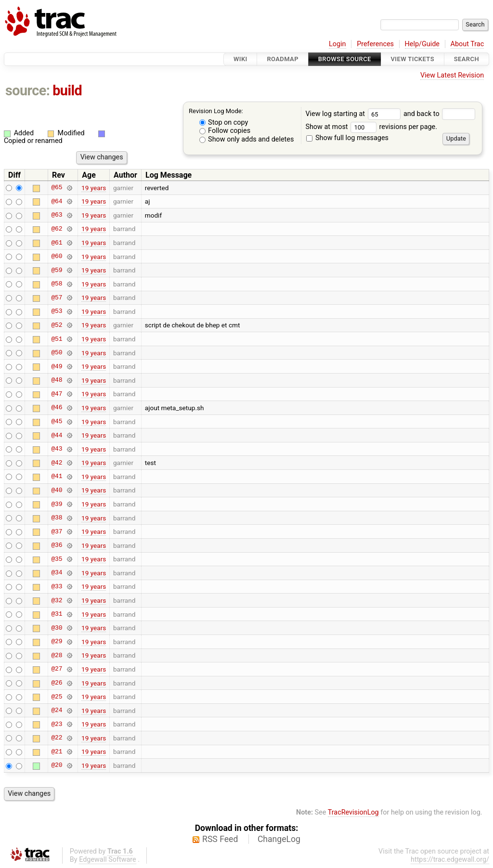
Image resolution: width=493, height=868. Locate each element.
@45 (57, 422)
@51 (57, 339)
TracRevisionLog (353, 812)
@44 (57, 435)
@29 (57, 642)
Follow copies (225, 131)
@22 (57, 738)
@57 (57, 298)
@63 (57, 215)
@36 (57, 545)
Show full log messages (347, 138)
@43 (57, 449)
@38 (57, 518)
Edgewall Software (108, 860)
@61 (57, 243)
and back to (439, 114)
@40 (57, 490)
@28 (57, 655)
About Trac (467, 44)
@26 (57, 683)
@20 (57, 765)
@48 (57, 380)
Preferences (375, 44)
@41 (57, 477)
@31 (57, 614)
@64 (57, 201)
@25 (57, 697)
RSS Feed (220, 839)
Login (337, 44)
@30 (57, 628)
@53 (57, 311)
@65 (57, 188)
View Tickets (413, 59)
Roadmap (283, 59)
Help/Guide (422, 44)
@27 (57, 669)
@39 (57, 504)
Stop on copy (224, 123)
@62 (57, 229)
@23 (57, 724)
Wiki (240, 59)
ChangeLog (279, 839)
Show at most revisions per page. (371, 127)
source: (28, 91)
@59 (57, 270)
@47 (57, 394)
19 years (94, 188)
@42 (57, 463)
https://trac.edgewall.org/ (450, 860)
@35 (57, 559)
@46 (57, 408)
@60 (57, 257)
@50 (57, 353)
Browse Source (345, 59)
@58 (57, 284)
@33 (57, 586)
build (67, 91)
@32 (57, 600)
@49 (57, 366)
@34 (57, 573)
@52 (57, 325)
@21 (57, 751)
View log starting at (354, 114)
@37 (57, 531)
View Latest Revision (452, 75)
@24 (57, 711)
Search (467, 59)
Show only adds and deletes (247, 139)
